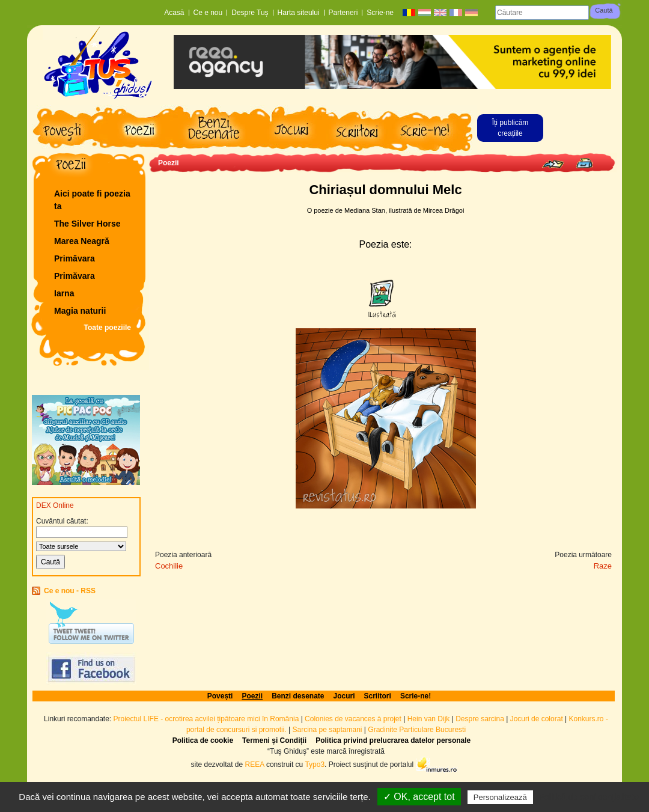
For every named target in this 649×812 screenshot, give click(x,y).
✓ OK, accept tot (419, 797)
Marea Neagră (82, 241)
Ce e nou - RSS (70, 591)
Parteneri (343, 13)
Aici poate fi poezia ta (92, 200)
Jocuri (344, 696)
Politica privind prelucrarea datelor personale (393, 740)
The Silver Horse (87, 224)
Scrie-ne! (416, 696)
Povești (220, 696)
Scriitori (378, 696)
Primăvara (75, 258)
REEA (255, 764)
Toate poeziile (108, 328)
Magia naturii (80, 311)
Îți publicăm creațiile (510, 128)
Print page (584, 163)
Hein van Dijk (429, 719)
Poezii (169, 163)
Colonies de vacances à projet (353, 719)
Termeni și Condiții (274, 740)
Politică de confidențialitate (589, 797)
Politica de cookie (203, 740)
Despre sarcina (480, 719)
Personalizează (500, 797)
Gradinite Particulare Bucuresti (417, 730)
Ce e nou (208, 13)
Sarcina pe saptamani (327, 730)
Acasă (174, 13)
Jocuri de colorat (538, 719)
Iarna (64, 293)
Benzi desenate (298, 696)
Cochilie (169, 566)
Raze (603, 566)
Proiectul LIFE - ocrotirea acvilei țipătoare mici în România (206, 719)
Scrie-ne (380, 13)
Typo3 (315, 764)
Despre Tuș (250, 13)
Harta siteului (299, 13)
